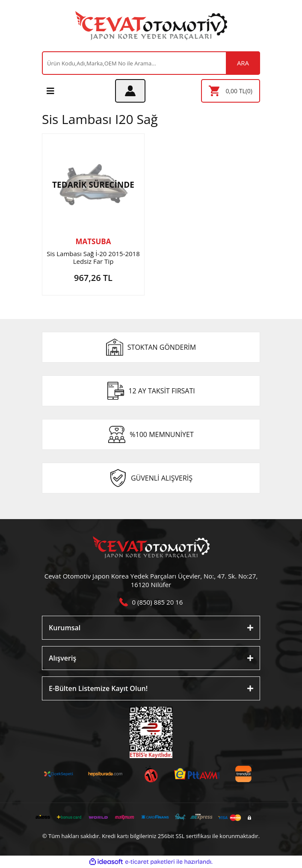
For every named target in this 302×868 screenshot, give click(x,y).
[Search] (151, 63)
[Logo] (151, 26)
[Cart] (231, 91)
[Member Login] (130, 91)
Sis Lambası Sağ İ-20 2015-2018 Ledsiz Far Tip (93, 257)
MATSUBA (93, 241)
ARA (243, 63)
